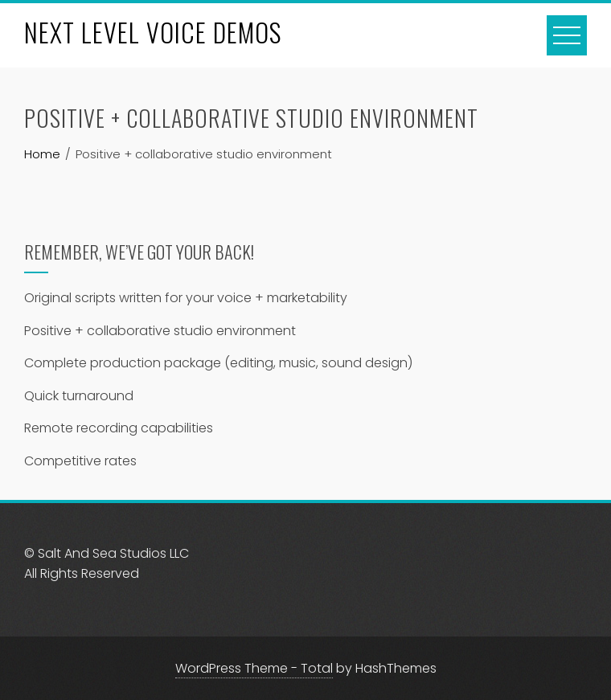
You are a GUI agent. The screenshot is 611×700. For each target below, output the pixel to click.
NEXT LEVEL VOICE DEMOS (153, 32)
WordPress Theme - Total (254, 668)
